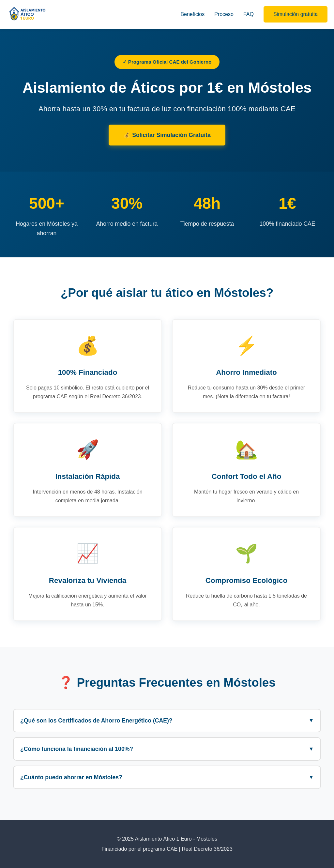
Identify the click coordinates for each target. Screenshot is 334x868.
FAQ (249, 14)
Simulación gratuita (296, 14)
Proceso (224, 14)
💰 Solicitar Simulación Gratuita (167, 135)
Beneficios (192, 14)
